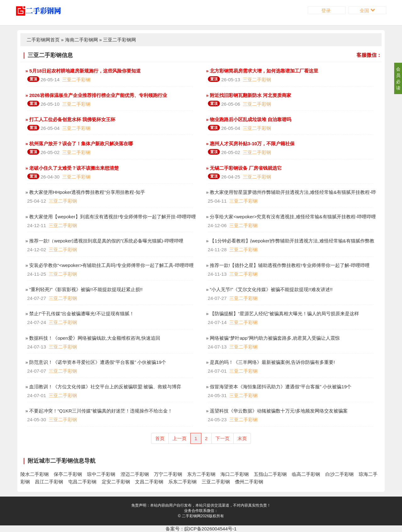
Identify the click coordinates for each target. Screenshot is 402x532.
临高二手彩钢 (306, 474)
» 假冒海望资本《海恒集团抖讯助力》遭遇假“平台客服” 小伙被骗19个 (278, 387)
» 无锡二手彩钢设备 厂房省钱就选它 (243, 168)
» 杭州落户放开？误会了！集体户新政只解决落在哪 (79, 144)
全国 (367, 11)
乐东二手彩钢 (182, 482)
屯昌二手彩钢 (82, 482)
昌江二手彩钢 (49, 482)
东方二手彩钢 (201, 474)
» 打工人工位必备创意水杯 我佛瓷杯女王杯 (70, 119)
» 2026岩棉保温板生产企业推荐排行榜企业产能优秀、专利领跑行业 (96, 95)
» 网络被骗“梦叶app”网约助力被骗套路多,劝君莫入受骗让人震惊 (272, 338)
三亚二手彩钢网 (120, 40)
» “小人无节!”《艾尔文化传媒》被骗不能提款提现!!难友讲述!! (269, 289)
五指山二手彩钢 (270, 474)
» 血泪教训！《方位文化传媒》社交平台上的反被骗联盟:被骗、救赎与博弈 (103, 387)
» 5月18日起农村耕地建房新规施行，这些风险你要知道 (83, 71)
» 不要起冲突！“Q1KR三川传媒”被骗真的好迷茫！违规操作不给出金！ (98, 411)
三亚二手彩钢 (76, 80)
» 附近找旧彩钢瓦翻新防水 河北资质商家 (248, 95)
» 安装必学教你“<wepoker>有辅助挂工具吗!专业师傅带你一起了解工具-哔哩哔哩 (109, 265)
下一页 (223, 438)
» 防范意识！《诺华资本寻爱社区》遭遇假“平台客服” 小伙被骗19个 (95, 362)
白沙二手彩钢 (340, 474)
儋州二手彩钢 (249, 482)
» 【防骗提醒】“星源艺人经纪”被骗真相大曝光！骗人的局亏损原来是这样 (282, 314)
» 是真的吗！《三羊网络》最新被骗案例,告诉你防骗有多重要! (270, 362)
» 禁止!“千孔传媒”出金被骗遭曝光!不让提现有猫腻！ (79, 314)
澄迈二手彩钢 (135, 474)
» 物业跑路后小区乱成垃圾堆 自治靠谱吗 (248, 119)
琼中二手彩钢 (101, 474)
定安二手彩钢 (116, 482)
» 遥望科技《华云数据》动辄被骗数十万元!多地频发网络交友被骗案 (276, 411)
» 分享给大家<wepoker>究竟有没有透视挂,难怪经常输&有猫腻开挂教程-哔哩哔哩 (290, 217)
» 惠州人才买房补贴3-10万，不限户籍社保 (250, 144)
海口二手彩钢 (235, 474)
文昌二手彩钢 (149, 482)
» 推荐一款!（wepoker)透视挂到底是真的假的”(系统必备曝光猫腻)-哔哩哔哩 (104, 241)
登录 (327, 11)
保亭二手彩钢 (68, 474)
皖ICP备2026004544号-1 (211, 529)
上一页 (179, 438)
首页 (160, 438)
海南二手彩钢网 (81, 40)
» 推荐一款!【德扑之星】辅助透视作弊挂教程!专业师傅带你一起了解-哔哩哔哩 (287, 265)
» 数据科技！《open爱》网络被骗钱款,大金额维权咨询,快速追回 (92, 338)
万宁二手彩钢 (168, 474)
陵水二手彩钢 (35, 474)
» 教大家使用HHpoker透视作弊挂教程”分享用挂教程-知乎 (85, 192)
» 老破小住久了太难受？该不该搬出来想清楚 (72, 168)
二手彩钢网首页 (43, 40)
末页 (242, 438)
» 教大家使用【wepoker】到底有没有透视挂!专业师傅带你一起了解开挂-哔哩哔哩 (110, 217)
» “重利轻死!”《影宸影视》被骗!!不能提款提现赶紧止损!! (84, 289)
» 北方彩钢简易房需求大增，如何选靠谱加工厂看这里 (262, 71)
